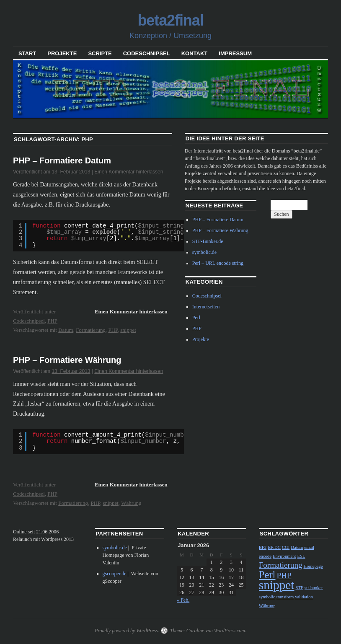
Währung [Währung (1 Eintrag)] (267, 606)
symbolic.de (204, 252)
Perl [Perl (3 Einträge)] (267, 575)
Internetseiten (206, 307)
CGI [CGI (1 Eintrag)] (286, 547)
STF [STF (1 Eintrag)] (299, 588)
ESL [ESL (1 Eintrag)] (301, 556)
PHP (52, 321)
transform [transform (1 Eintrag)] (285, 597)
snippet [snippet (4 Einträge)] (277, 585)
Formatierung (91, 330)
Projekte (62, 53)
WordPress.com (230, 631)
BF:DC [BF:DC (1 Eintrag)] (274, 547)
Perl (196, 318)
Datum (66, 330)
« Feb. (183, 600)
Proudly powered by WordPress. (127, 631)
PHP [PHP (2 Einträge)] (284, 575)
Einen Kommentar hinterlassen (129, 172)
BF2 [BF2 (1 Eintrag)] (263, 547)
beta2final (170, 20)
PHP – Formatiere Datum (62, 160)
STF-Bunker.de (208, 241)
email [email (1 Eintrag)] (309, 547)
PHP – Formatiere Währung (67, 360)
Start (27, 53)
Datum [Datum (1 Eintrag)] (297, 547)
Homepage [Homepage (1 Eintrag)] (313, 566)
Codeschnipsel (147, 53)
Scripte (100, 53)
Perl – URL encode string (218, 263)
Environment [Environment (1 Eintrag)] (284, 556)
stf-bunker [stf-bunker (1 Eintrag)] (314, 588)
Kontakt (195, 53)
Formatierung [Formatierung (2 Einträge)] (281, 565)
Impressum (235, 53)
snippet (128, 330)
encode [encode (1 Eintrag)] (265, 556)
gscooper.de (115, 574)
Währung (131, 503)
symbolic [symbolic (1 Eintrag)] (267, 597)
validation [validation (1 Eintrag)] (304, 597)
